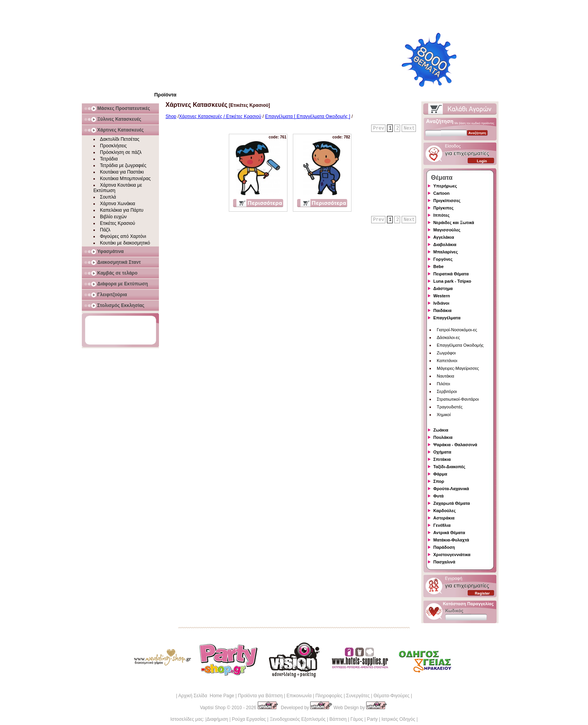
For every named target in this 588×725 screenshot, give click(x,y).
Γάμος (357, 719)
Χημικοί (444, 415)
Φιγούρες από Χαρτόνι (123, 236)
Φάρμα (440, 474)
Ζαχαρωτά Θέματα (452, 503)
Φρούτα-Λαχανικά (451, 489)
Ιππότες (441, 215)
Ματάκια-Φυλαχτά (451, 540)
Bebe (438, 266)
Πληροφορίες (329, 696)
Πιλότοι (443, 384)
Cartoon (441, 193)
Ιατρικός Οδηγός (398, 719)
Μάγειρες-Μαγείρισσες (458, 368)
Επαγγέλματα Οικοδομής (460, 345)
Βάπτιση (338, 719)
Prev (379, 128)
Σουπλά (108, 197)
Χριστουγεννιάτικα (452, 555)
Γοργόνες (443, 259)
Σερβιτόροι (447, 391)
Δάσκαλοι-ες (448, 337)
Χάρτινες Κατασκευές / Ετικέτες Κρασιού (220, 116)
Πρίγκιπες (443, 208)
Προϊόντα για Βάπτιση (260, 696)
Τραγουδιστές (450, 407)
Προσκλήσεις (113, 146)
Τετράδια (109, 159)
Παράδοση (444, 547)
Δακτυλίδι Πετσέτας (120, 139)
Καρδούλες (444, 511)
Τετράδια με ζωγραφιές (123, 165)
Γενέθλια (442, 525)
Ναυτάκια (445, 376)
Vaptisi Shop (213, 708)
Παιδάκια (442, 310)
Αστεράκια (444, 518)
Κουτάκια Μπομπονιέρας (125, 179)
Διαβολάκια (445, 244)
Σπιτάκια (442, 459)
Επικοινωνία (299, 696)
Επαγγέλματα (447, 318)
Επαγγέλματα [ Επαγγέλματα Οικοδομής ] (308, 116)
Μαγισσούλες (447, 230)
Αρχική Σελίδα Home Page (206, 696)
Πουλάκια (443, 437)
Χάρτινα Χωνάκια (117, 204)
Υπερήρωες (445, 186)
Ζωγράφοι (446, 353)
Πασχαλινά (444, 562)
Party (372, 719)
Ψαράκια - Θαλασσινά (455, 445)
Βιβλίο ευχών (113, 217)
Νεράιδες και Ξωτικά (454, 223)
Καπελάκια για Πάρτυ (122, 210)
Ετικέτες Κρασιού (117, 223)
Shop (171, 116)
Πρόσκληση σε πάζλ (121, 152)
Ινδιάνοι (441, 303)
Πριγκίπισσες (447, 201)
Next (409, 128)
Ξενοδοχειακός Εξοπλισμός (298, 719)
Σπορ (439, 481)
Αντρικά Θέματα (449, 533)
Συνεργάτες (358, 696)
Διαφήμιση (217, 719)
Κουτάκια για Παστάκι (122, 172)
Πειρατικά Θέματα (451, 274)
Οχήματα (442, 452)
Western (442, 296)
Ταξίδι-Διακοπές (449, 467)
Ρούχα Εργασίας (249, 719)
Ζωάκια (441, 430)
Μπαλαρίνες (446, 252)
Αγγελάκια (444, 237)
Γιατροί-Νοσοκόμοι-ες (457, 330)
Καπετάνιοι (447, 361)
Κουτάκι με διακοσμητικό (125, 243)
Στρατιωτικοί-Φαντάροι (458, 399)
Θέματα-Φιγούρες (391, 696)
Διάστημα (443, 288)
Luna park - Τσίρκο (452, 281)
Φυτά (438, 496)
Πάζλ (105, 230)
